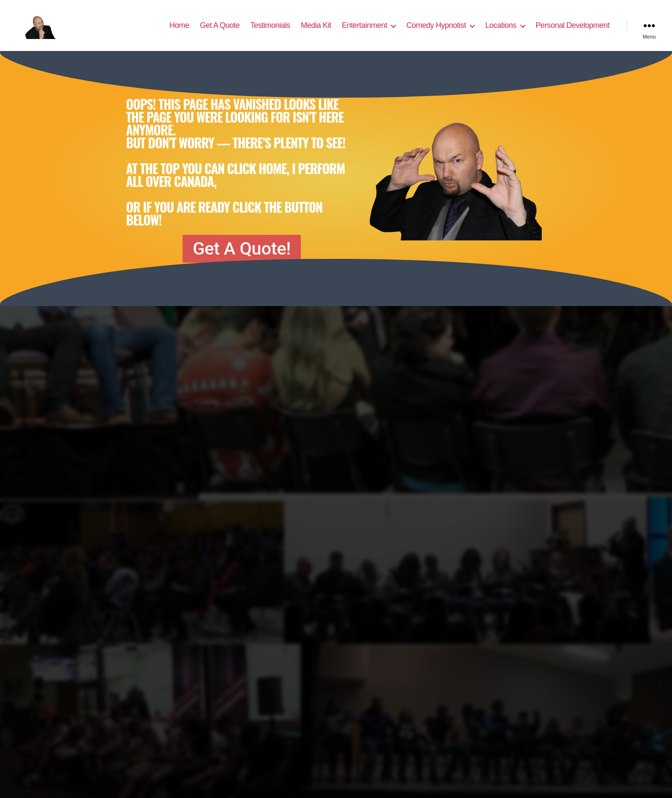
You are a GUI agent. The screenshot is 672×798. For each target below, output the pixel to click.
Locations (501, 31)
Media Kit (316, 31)
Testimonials (270, 31)
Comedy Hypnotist (436, 31)
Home (179, 31)
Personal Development (573, 31)
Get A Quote (220, 31)
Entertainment (365, 31)
